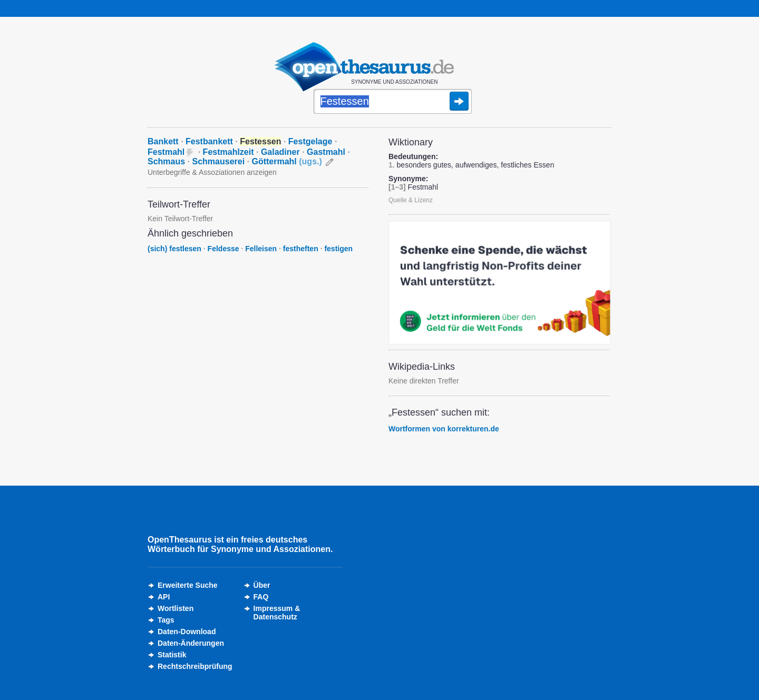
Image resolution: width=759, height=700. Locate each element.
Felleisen (261, 249)
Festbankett (209, 141)
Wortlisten (176, 608)
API (164, 597)
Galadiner (280, 152)
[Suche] (393, 102)
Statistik (172, 655)
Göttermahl (286, 161)
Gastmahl (326, 152)
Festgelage (310, 141)
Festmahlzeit (228, 152)
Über (262, 585)
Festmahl (166, 152)
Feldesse (223, 249)
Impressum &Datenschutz (277, 613)
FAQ (261, 597)
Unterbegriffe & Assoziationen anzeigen (212, 172)
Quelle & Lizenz (411, 200)
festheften (301, 249)
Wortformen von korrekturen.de (444, 429)
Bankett (163, 141)
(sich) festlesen (174, 249)
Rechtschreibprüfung (195, 666)
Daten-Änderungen (191, 643)
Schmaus (166, 161)
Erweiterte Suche (188, 585)
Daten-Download (187, 632)
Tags (166, 620)
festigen (338, 249)
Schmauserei (219, 161)
